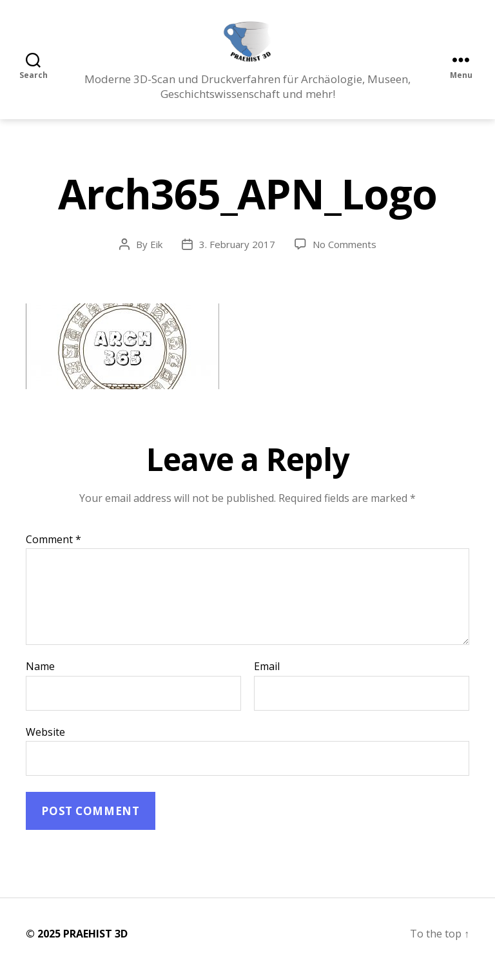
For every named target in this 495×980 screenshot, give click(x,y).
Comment (53, 550)
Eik (156, 255)
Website (45, 743)
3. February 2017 (237, 255)
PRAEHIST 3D (95, 945)
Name (40, 678)
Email (267, 678)
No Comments (345, 255)
